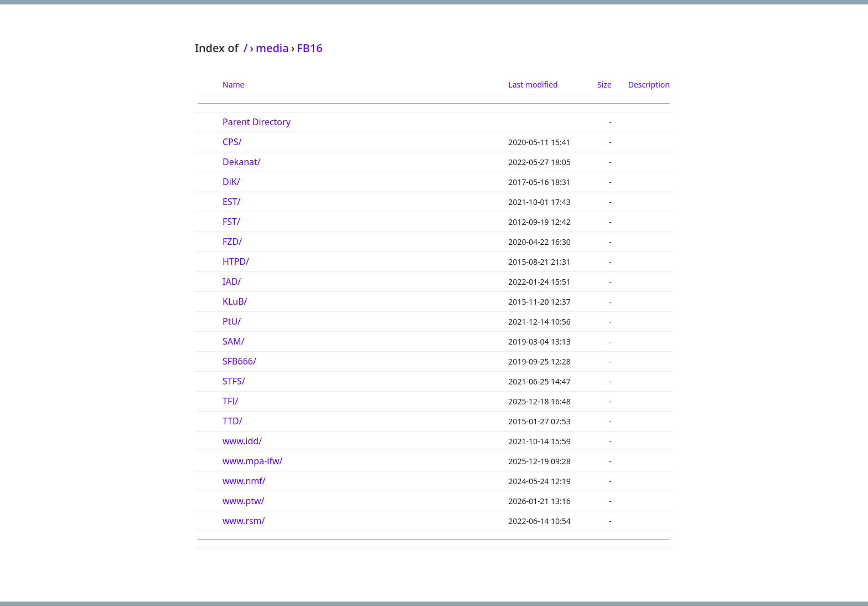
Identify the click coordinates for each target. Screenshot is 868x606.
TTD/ (232, 421)
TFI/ (231, 401)
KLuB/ (235, 301)
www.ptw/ (244, 501)
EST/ (232, 202)
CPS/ (232, 142)
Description (649, 84)
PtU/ (232, 321)
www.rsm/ (244, 521)
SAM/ (233, 341)
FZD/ (232, 242)
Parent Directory (257, 122)
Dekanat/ (242, 162)
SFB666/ (239, 361)
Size (604, 84)
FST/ (231, 222)
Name (233, 84)
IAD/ (232, 281)
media (272, 48)
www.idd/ (242, 441)
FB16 (310, 48)
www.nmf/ (244, 481)
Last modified (533, 84)
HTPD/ (236, 261)
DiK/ (231, 182)
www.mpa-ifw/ (252, 461)
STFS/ (234, 381)
